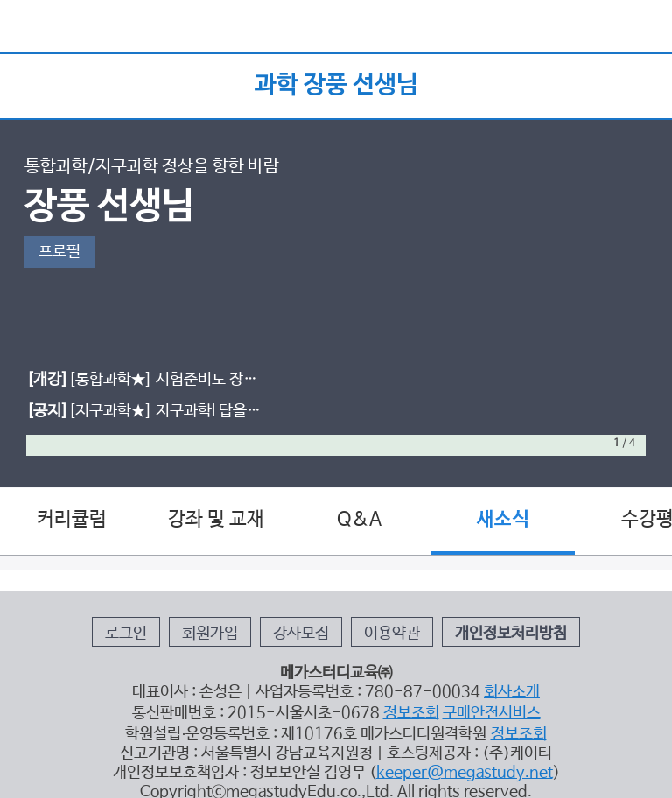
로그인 (126, 633)
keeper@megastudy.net (465, 773)
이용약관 (392, 633)
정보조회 (411, 713)
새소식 (503, 520)
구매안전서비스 (492, 713)
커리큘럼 (72, 520)
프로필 (59, 252)
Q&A (359, 520)
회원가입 (210, 633)
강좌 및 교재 (216, 520)
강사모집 (301, 633)
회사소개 (512, 692)
